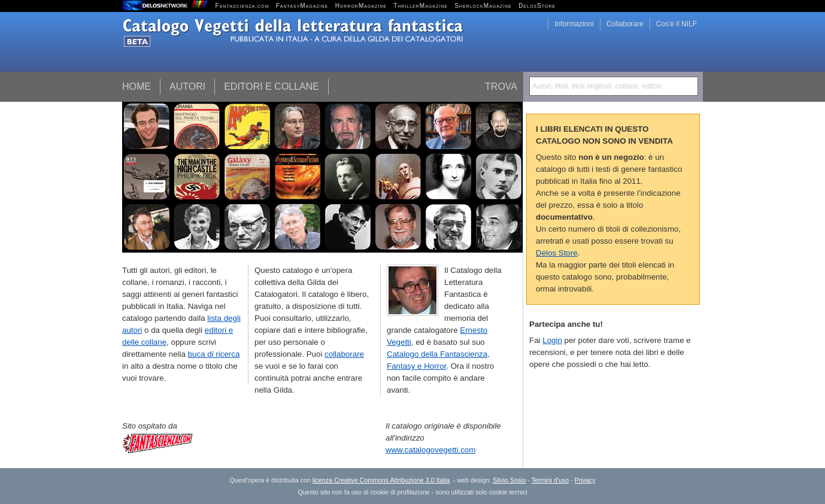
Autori (187, 86)
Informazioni (574, 24)
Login (552, 340)
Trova (501, 86)
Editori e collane (272, 86)
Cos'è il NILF (677, 24)
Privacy (585, 480)
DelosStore (537, 6)
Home (137, 86)
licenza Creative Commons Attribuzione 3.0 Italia (381, 480)
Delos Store (557, 253)
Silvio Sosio (509, 480)
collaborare (344, 354)
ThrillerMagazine (421, 6)
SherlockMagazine (483, 6)
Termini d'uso (550, 480)
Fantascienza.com (242, 6)
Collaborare (625, 24)
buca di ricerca (214, 354)
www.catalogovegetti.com (430, 450)
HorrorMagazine (361, 6)
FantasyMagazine (302, 6)
